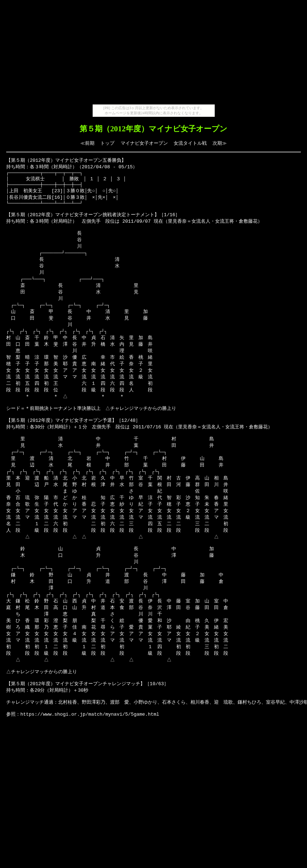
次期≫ (220, 143)
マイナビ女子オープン (144, 143)
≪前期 (87, 143)
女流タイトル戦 (190, 143)
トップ (107, 143)
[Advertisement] (154, 54)
